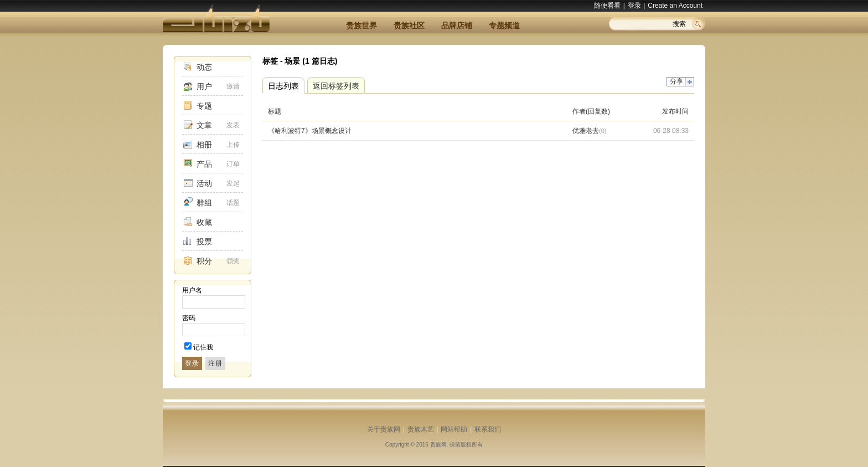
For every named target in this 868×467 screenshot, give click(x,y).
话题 (233, 203)
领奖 (233, 261)
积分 (204, 261)
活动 (204, 183)
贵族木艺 (421, 429)
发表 (233, 125)
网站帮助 (454, 429)
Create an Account (675, 6)
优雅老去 (586, 131)
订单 (233, 164)
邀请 (233, 86)
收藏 (204, 222)
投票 (204, 242)
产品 (204, 164)
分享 (676, 81)
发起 (233, 183)
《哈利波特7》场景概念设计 (310, 131)
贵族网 (438, 445)
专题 (204, 106)
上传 (233, 145)
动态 (204, 67)
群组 (204, 203)
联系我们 (488, 429)
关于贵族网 (384, 429)
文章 (204, 125)
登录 (634, 6)
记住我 (203, 347)
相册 (204, 145)
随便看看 (607, 6)
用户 (204, 86)
